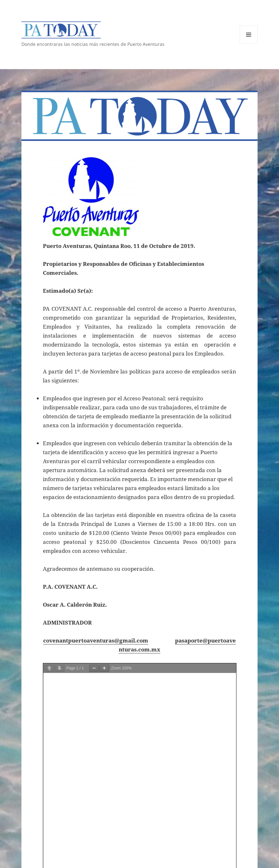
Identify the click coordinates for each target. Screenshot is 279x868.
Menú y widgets (249, 43)
